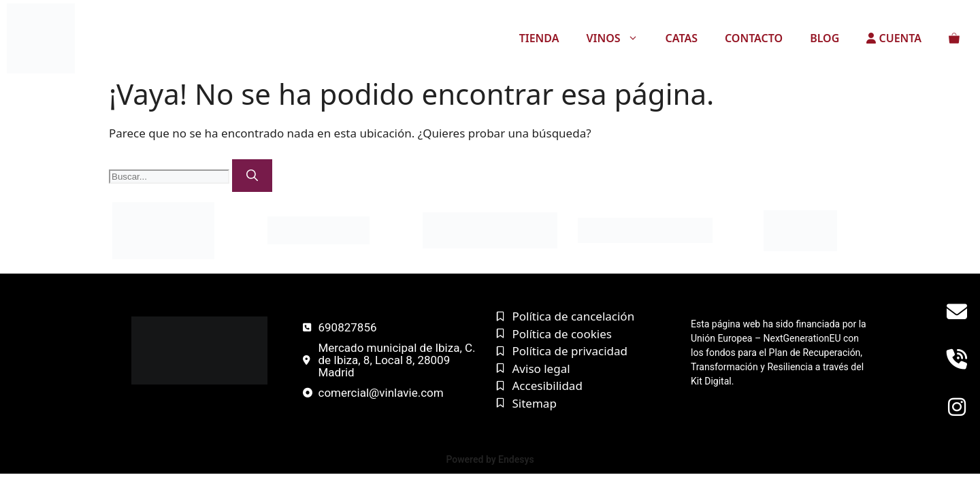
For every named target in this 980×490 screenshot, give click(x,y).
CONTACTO (754, 38)
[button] (636, 38)
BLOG (824, 38)
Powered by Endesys (490, 459)
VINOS (619, 38)
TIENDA (539, 38)
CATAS (682, 38)
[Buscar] (252, 176)
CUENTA (894, 38)
